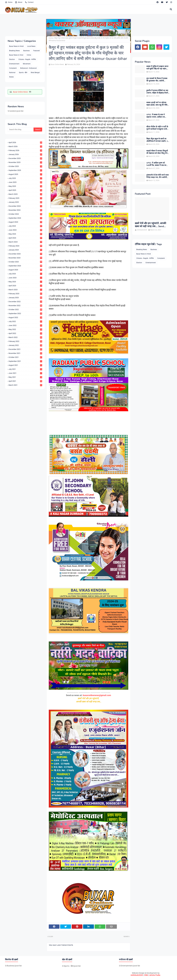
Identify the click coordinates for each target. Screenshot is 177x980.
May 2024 (25, 234)
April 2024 (25, 238)
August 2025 (25, 174)
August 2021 (25, 365)
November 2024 (25, 210)
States (11, 77)
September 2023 (25, 266)
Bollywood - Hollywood (28, 68)
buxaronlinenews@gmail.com (97, 695)
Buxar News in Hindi (16, 46)
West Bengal (35, 73)
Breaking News (14, 51)
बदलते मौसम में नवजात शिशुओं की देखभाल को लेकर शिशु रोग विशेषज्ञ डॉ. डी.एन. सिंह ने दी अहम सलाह (157, 152)
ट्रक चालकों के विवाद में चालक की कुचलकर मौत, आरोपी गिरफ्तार (157, 80)
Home (9, 2)
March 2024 (25, 242)
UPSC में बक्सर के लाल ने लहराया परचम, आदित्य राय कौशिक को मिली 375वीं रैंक (156, 116)
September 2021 (25, 361)
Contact (29, 2)
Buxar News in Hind (16, 55)
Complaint (13, 68)
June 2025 (25, 182)
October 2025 (25, 166)
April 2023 (25, 286)
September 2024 (25, 218)
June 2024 (25, 230)
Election (12, 59)
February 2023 (25, 294)
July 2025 (25, 178)
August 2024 (25, 222)
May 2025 (25, 186)
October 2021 (25, 357)
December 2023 (25, 254)
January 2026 (25, 154)
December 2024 (25, 206)
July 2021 (25, 369)
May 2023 (25, 282)
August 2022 (25, 317)
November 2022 (25, 306)
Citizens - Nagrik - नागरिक (27, 59)
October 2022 (25, 309)
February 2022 (25, 341)
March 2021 (25, 385)
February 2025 (25, 198)
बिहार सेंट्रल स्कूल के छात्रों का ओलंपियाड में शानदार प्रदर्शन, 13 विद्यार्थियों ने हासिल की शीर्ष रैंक (158, 140)
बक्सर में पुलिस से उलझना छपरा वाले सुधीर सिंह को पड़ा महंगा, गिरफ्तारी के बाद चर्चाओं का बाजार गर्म (157, 68)
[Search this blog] (21, 130)
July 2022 (25, 321)
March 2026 (25, 146)
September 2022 (25, 313)
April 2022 (25, 333)
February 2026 (25, 150)
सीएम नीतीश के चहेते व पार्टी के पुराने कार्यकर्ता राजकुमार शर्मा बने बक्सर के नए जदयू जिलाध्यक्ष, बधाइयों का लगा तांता (158, 128)
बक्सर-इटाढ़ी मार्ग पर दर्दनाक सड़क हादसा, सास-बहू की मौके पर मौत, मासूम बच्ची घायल (157, 104)
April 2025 (25, 190)
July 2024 (25, 226)
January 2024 (25, 250)
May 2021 (25, 377)
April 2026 (25, 142)
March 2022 (25, 337)
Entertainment (14, 64)
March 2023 (25, 290)
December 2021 (25, 349)
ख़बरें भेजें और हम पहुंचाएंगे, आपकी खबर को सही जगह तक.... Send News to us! (151, 225)
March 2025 (25, 194)
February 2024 (25, 246)
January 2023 (25, 298)
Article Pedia (155, 975)
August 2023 (25, 270)
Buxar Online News (20, 92)
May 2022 (25, 329)
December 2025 (25, 158)
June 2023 (25, 278)
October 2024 (25, 214)
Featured (36, 51)
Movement (27, 64)
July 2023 (25, 274)
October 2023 (25, 262)
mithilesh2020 (137, 975)
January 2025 (25, 202)
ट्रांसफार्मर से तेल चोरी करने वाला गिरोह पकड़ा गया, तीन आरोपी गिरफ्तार (158, 176)
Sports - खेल (23, 73)
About (19, 2)
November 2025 (25, 162)
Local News (31, 46)
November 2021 (25, 353)
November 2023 (25, 258)
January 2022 (25, 345)
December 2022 (25, 302)
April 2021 (25, 381)
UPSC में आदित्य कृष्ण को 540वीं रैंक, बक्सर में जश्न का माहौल (156, 164)
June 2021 (25, 373)
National (12, 73)
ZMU (146, 975)
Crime (29, 55)
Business (26, 51)
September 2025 (25, 170)
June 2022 (25, 325)
